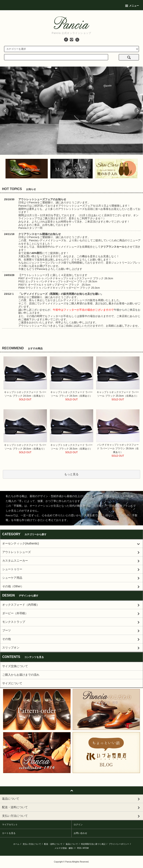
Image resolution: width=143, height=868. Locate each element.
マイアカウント (10, 825)
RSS (79, 848)
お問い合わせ (80, 833)
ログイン (78, 825)
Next (138, 111)
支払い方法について (32, 844)
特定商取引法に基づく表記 (93, 844)
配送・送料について (53, 844)
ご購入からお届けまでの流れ (21, 675)
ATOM (86, 848)
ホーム (16, 844)
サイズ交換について (15, 666)
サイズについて (12, 683)
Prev (5, 111)
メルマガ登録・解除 (64, 848)
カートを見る (9, 833)
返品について (72, 844)
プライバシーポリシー (119, 844)
